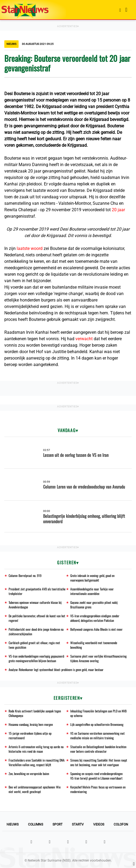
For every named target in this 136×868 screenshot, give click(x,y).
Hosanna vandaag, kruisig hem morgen (31, 724)
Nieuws (13, 824)
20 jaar (118, 210)
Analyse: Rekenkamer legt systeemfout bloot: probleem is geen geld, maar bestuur (56, 670)
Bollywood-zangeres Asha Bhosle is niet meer (96, 629)
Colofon (121, 824)
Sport (57, 824)
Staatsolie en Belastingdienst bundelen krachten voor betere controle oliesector (98, 749)
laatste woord (30, 248)
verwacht (85, 339)
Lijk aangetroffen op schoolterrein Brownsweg (97, 724)
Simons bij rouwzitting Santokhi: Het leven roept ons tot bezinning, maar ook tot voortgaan (99, 762)
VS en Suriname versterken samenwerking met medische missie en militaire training (97, 736)
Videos (99, 824)
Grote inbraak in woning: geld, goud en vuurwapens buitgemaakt (92, 578)
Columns (36, 824)
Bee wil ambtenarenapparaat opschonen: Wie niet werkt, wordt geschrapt (35, 789)
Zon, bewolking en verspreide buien (29, 774)
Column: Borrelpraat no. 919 (25, 575)
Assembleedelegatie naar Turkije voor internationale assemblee (92, 591)
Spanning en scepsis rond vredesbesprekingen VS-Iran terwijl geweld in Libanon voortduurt (96, 776)
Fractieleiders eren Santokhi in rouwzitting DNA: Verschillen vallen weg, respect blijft (37, 762)
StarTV (78, 824)
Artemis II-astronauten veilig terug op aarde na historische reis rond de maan (36, 749)
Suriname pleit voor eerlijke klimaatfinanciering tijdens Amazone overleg (98, 658)
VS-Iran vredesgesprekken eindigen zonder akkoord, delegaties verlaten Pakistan (95, 618)
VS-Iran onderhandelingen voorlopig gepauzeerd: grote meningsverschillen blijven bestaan (36, 658)
